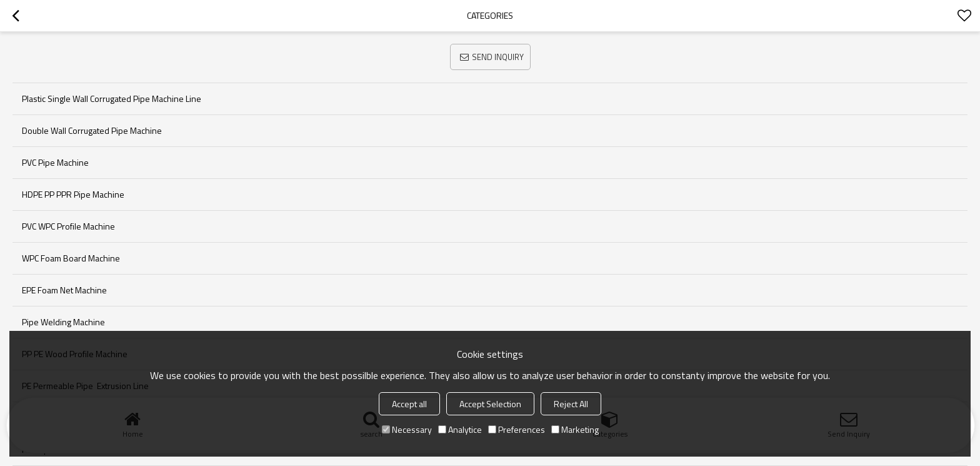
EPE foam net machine (64, 290)
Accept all (409, 404)
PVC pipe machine (55, 162)
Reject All (571, 404)
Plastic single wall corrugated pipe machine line (112, 99)
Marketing (575, 429)
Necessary (407, 429)
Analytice (460, 429)
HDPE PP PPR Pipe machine (73, 194)
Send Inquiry (498, 57)
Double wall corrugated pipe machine (92, 130)
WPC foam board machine (71, 258)
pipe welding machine (63, 322)
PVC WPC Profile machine (68, 226)
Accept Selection (490, 404)
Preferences (517, 429)
